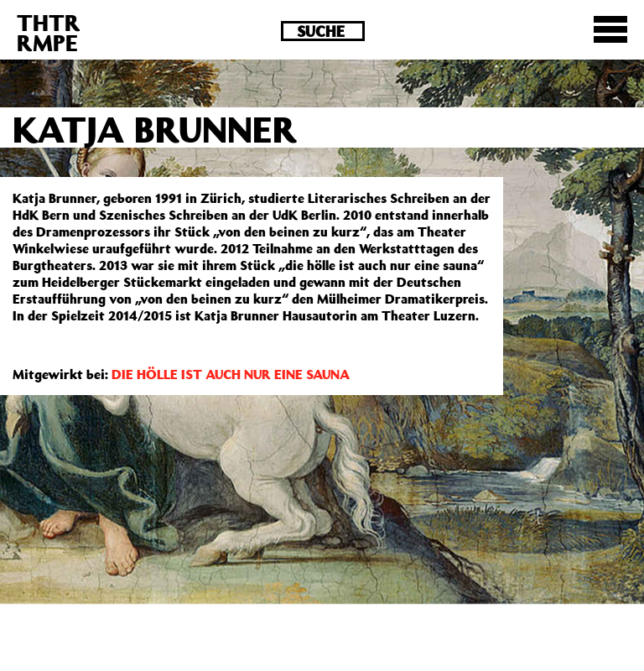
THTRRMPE (49, 32)
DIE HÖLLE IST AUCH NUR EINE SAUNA (231, 374)
